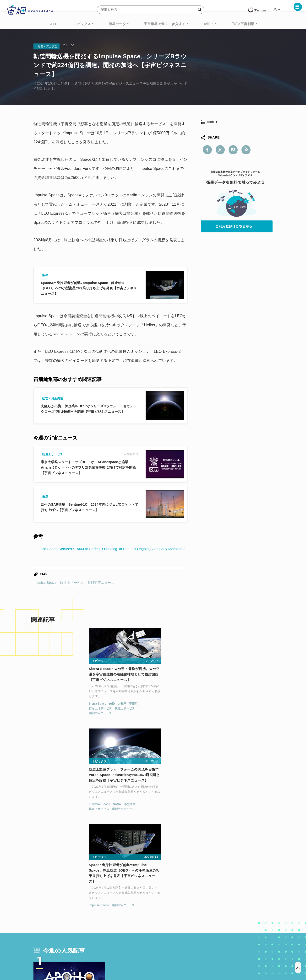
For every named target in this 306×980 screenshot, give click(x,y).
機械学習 (57, 910)
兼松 (55, 716)
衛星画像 (231, 901)
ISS (75, 910)
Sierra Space (41, 716)
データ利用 (255, 901)
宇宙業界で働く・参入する (165, 24)
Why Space (136, 901)
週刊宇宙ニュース (101, 592)
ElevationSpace (127, 716)
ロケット (142, 910)
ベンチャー (207, 901)
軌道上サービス (72, 592)
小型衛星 (157, 716)
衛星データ (117, 24)
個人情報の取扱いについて (139, 955)
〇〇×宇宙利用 (243, 24)
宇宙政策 (194, 910)
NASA (144, 716)
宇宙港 (77, 716)
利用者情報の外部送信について (178, 955)
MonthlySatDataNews (172, 901)
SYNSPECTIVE (115, 910)
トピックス (82, 24)
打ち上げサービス (44, 721)
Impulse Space (45, 592)
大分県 (66, 716)
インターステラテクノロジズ (232, 910)
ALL (54, 24)
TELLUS (86, 901)
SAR (90, 910)
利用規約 (113, 955)
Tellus (208, 24)
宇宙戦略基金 (168, 910)
